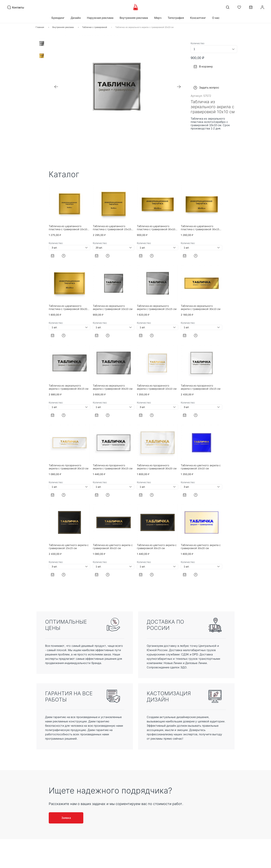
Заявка (66, 818)
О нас (216, 18)
